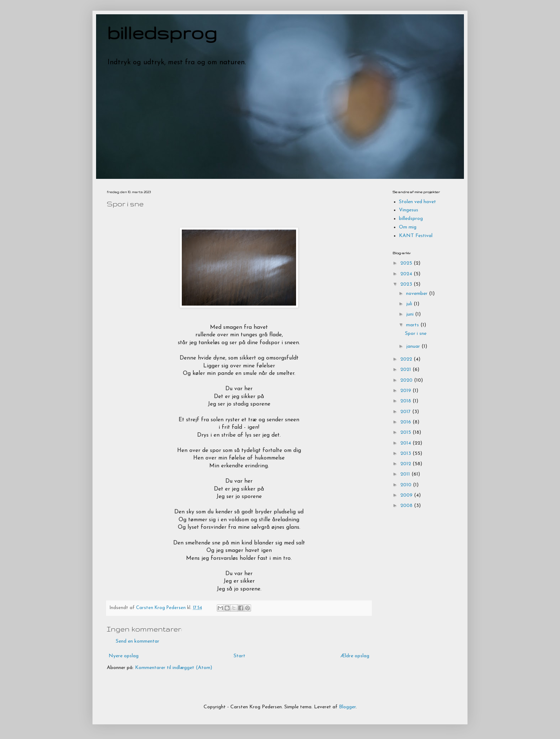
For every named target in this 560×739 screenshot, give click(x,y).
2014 (406, 443)
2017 (406, 412)
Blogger (347, 707)
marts (413, 325)
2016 (406, 422)
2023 (407, 284)
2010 (407, 485)
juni (411, 314)
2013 (406, 454)
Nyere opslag (124, 656)
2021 (406, 370)
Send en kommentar (137, 641)
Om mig (408, 227)
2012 (406, 464)
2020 (407, 380)
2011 (406, 474)
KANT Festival (416, 236)
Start (239, 656)
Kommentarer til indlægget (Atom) (174, 668)
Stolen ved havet (417, 202)
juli (410, 304)
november (417, 294)
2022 (407, 359)
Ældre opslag (355, 656)
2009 (407, 495)
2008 (407, 506)
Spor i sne (416, 334)
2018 (406, 401)
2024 (407, 274)
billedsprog (162, 32)
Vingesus (409, 210)
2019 (406, 391)
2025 (407, 263)
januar (414, 346)
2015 (406, 433)
